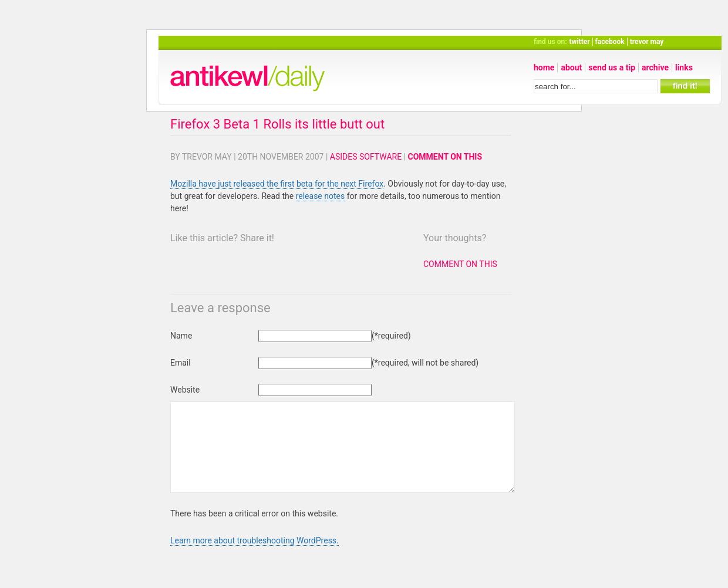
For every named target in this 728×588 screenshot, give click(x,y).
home (544, 67)
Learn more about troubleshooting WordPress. (255, 558)
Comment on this (445, 157)
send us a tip (612, 67)
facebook (610, 42)
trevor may (647, 42)
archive (655, 67)
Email (181, 363)
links (684, 67)
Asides (344, 157)
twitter (580, 42)
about (571, 67)
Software (380, 157)
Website (185, 390)
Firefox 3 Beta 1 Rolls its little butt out (277, 124)
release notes (321, 196)
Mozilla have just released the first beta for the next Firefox (277, 184)
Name (181, 336)
